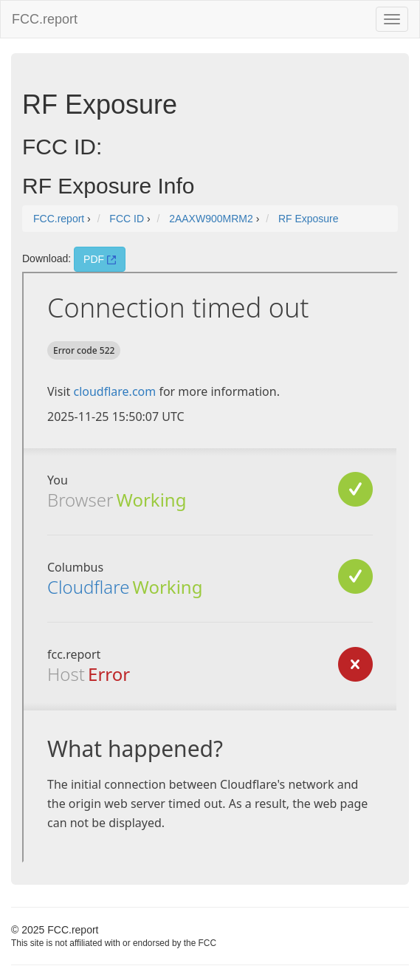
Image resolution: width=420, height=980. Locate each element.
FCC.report (45, 19)
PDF (100, 259)
